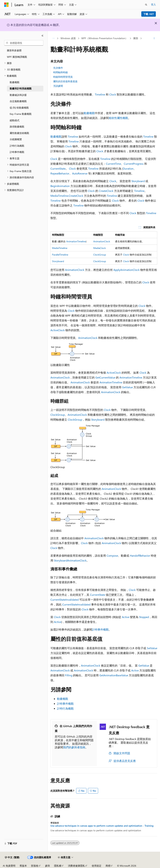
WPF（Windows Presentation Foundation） (104, 38)
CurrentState (58, 168)
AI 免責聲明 (9, 866)
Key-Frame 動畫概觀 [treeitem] (21, 114)
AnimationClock (102, 241)
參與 (47, 866)
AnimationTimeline (76, 241)
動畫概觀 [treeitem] (15, 82)
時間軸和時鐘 (60, 72)
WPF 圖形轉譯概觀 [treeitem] (17, 57)
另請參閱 (58, 86)
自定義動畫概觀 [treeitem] (18, 101)
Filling (69, 675)
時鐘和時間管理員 (63, 77)
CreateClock (106, 191)
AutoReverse (80, 173)
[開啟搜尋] (146, 5)
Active (54, 330)
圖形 (136, 38)
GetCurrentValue (105, 377)
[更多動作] (154, 38)
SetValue (152, 648)
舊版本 (23, 866)
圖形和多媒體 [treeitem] (14, 50)
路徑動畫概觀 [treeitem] (17, 127)
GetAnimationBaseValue (114, 675)
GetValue (127, 387)
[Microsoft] (6, 5)
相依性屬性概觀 (118, 118)
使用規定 (97, 866)
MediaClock (100, 248)
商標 (108, 866)
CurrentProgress (134, 164)
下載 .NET (149, 14)
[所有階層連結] (53, 38)
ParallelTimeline (60, 255)
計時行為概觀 (65, 708)
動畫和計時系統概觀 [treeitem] (21, 88)
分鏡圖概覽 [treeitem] (16, 139)
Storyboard (138, 181)
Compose (112, 556)
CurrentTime (113, 164)
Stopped (144, 617)
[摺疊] (42, 36)
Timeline (100, 94)
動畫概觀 (89, 113)
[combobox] (24, 43)
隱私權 (58, 866)
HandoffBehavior (140, 556)
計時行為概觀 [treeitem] (17, 146)
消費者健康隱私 (76, 866)
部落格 (35, 866)
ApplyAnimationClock (126, 270)
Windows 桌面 (68, 38)
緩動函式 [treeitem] (15, 120)
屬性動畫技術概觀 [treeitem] (19, 133)
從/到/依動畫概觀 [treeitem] (19, 108)
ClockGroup (100, 255)
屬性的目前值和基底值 (65, 81)
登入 (153, 4)
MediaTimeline (60, 248)
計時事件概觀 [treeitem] (17, 152)
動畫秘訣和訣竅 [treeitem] (18, 95)
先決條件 (58, 68)
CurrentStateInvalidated (65, 600)
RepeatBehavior (60, 173)
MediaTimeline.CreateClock (67, 196)
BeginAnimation (60, 186)
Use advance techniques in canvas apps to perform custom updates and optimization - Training (102, 826)
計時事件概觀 (100, 629)
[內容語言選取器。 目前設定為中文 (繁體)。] (12, 857)
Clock (113, 94)
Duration (128, 168)
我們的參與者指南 (74, 747)
